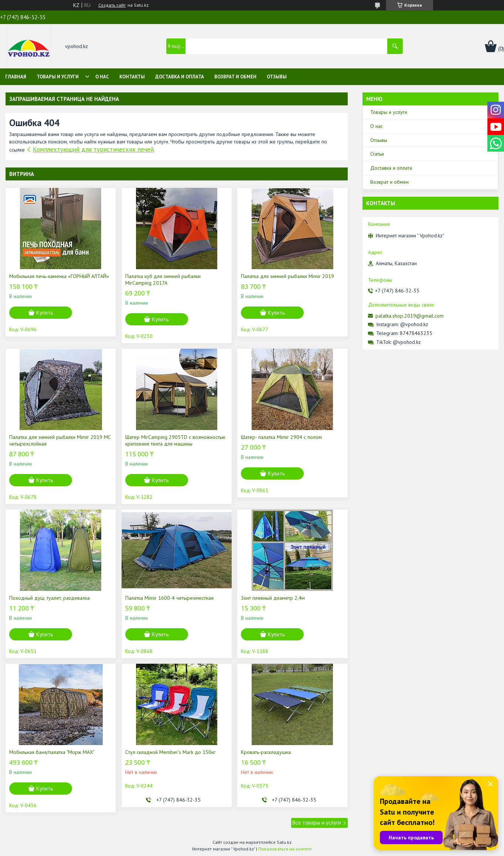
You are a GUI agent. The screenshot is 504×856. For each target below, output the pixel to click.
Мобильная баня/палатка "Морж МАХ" (52, 752)
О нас (102, 77)
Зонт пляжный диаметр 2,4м (273, 598)
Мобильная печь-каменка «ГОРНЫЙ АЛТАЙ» (59, 276)
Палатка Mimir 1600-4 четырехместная (169, 598)
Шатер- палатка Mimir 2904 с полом (281, 437)
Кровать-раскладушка (266, 752)
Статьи (377, 154)
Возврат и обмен (235, 77)
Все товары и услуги (317, 823)
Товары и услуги (58, 77)
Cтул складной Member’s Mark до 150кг (170, 752)
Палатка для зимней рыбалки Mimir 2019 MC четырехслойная (60, 440)
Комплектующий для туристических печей (93, 149)
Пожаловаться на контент (285, 849)
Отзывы (277, 77)
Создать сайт (112, 5)
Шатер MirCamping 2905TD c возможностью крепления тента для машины (175, 440)
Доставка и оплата (180, 77)
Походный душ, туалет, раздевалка (50, 598)
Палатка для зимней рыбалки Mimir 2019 (287, 276)
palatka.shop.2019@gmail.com (410, 316)
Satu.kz (284, 842)
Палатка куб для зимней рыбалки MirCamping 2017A (163, 280)
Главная (16, 77)
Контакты (132, 77)
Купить (45, 313)
